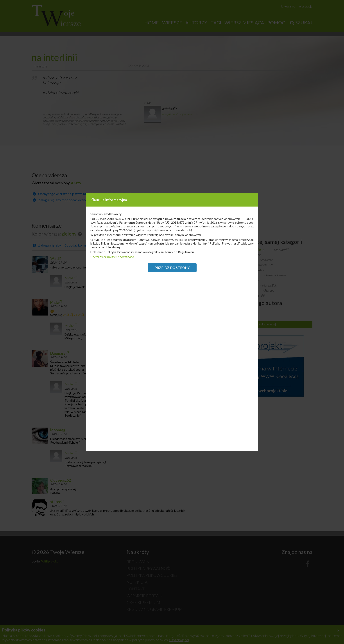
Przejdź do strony (172, 268)
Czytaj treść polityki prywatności (112, 257)
